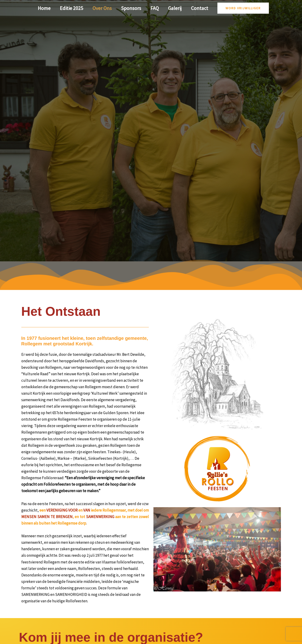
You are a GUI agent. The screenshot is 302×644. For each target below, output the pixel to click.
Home (41, 8)
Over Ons (101, 8)
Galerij (177, 8)
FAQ (156, 8)
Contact (202, 8)
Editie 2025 (70, 8)
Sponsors (131, 8)
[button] (246, 8)
